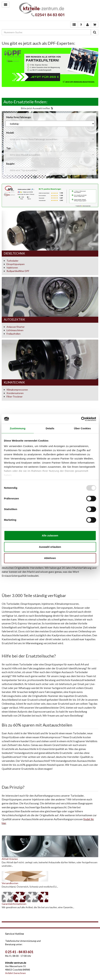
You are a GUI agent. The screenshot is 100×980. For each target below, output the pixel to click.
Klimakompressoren (17, 390)
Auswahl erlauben (50, 547)
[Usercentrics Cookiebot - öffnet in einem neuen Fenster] (81, 419)
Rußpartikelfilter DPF (18, 271)
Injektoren (12, 268)
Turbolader (12, 261)
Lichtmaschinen (15, 330)
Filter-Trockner (15, 396)
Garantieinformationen (14, 904)
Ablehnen (50, 558)
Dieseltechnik (14, 253)
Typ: (9, 148)
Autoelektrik (14, 320)
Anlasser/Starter (16, 327)
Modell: (10, 133)
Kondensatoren (15, 393)
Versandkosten (10, 883)
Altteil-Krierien (10, 859)
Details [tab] (50, 428)
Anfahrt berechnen (15, 973)
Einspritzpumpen (16, 264)
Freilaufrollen (14, 334)
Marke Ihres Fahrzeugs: (19, 117)
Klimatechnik (14, 382)
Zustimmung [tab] (18, 428)
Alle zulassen (50, 535)
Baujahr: (11, 164)
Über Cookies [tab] (82, 428)
